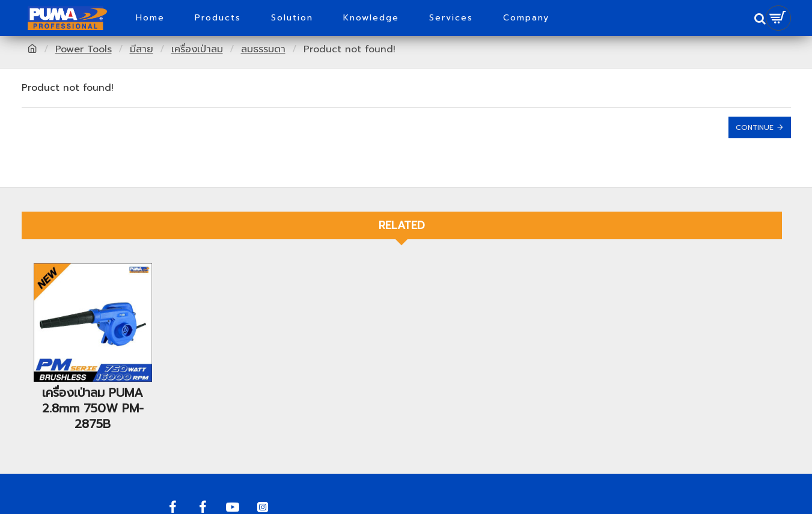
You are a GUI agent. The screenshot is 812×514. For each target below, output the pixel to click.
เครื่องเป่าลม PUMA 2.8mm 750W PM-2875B (93, 408)
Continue (755, 127)
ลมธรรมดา (263, 49)
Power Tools (84, 49)
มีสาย (142, 49)
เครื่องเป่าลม (197, 49)
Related (402, 225)
